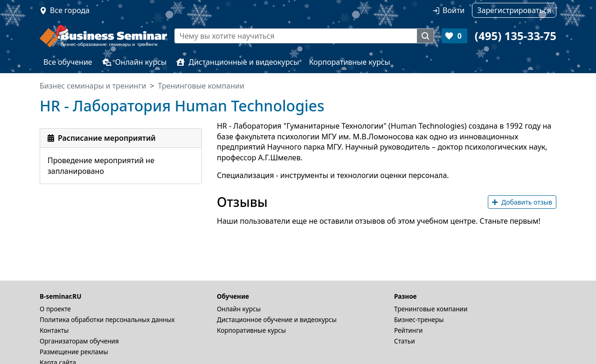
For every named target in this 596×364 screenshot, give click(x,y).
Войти (454, 10)
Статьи (405, 341)
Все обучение (68, 62)
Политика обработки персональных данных (107, 319)
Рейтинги (409, 330)
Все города (70, 10)
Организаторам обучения (79, 341)
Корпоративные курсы (349, 62)
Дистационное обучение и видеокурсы (277, 319)
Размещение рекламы (74, 352)
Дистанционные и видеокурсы (238, 62)
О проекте (55, 309)
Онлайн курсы (135, 62)
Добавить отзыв (522, 202)
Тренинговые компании (431, 309)
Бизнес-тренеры (419, 319)
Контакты (54, 330)
